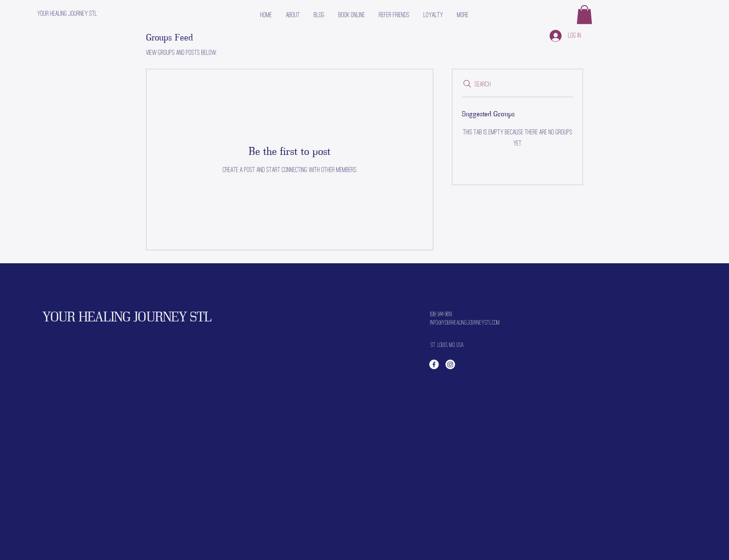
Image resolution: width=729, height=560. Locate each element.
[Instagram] (450, 364)
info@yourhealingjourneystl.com (465, 323)
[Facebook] (434, 364)
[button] (584, 15)
